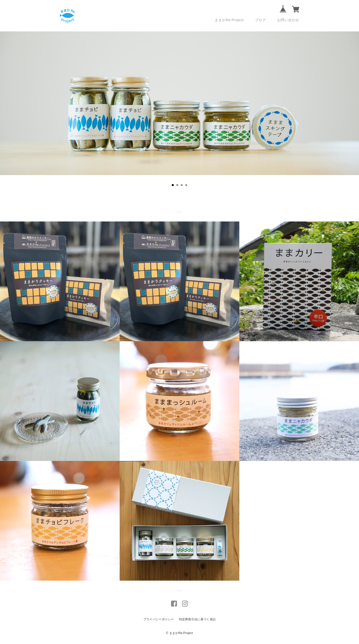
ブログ (261, 20)
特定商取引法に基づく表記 (197, 619)
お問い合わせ (288, 20)
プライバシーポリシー (159, 619)
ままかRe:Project (229, 20)
